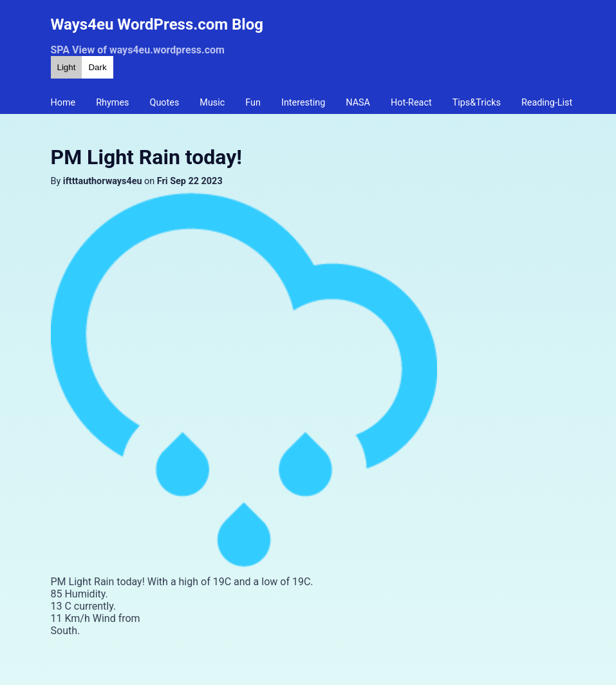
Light (67, 67)
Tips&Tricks (477, 103)
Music (212, 103)
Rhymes (112, 103)
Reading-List (547, 103)
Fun (253, 103)
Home (63, 103)
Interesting (303, 103)
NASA (358, 103)
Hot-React (411, 103)
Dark (97, 67)
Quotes (165, 103)
